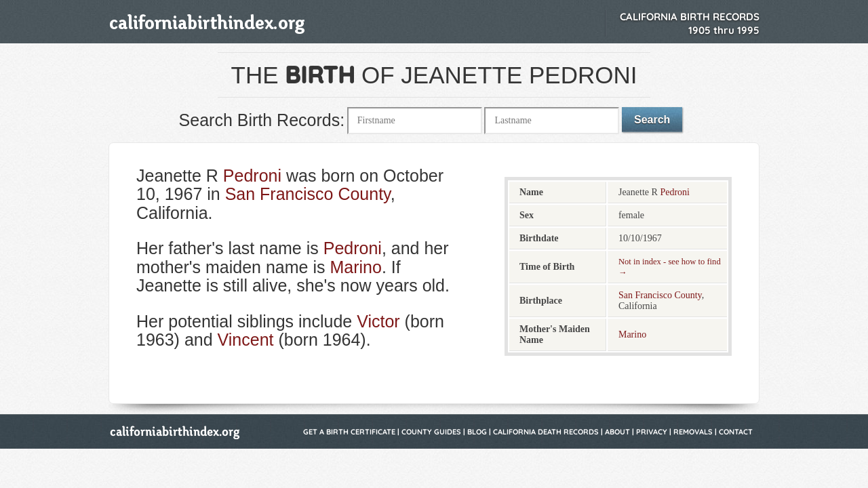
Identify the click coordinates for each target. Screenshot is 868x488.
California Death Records (546, 432)
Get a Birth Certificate (349, 432)
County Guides (431, 432)
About (617, 432)
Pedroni (252, 176)
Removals (693, 432)
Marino (355, 267)
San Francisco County (308, 194)
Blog (477, 432)
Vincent (246, 340)
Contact (736, 432)
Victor (378, 321)
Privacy (652, 432)
